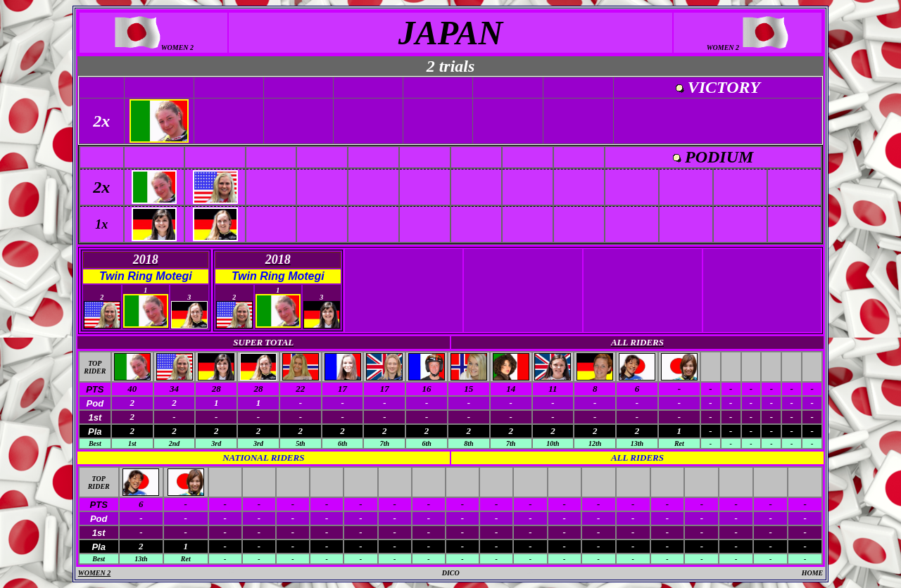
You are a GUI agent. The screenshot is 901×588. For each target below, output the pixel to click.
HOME (813, 573)
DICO (451, 573)
